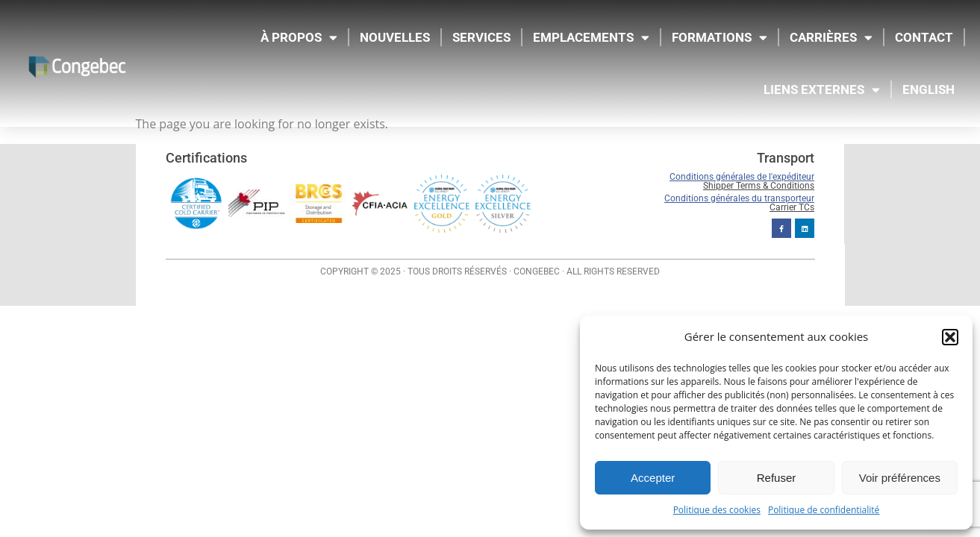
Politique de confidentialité (824, 510)
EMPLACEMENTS (591, 38)
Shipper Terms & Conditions (759, 186)
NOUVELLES (395, 37)
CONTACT (924, 37)
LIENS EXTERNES (822, 90)
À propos (299, 38)
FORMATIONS (720, 38)
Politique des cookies (717, 510)
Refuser (777, 478)
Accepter (653, 478)
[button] (950, 337)
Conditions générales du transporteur (739, 198)
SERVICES (481, 37)
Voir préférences (900, 478)
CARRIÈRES (831, 38)
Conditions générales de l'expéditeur (742, 177)
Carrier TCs (792, 207)
